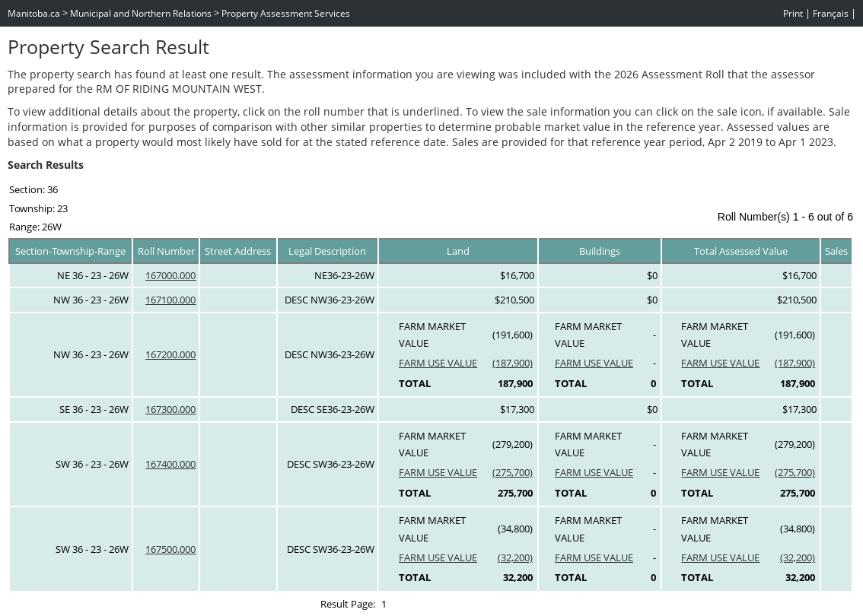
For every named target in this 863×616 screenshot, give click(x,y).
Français (831, 13)
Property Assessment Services (286, 13)
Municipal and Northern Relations (141, 13)
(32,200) (515, 557)
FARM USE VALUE (438, 363)
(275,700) (513, 472)
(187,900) (513, 363)
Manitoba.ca (34, 13)
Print (793, 13)
